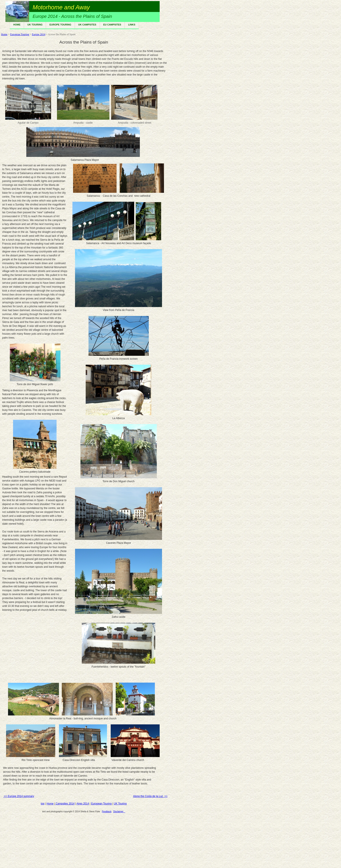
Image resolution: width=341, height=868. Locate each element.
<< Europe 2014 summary (19, 796)
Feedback (107, 812)
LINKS (132, 25)
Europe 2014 (38, 34)
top (43, 804)
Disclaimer (119, 812)
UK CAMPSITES (87, 25)
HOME (17, 25)
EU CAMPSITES (112, 25)
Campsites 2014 (65, 804)
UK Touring (120, 804)
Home (4, 34)
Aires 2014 (83, 804)
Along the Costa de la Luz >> (150, 796)
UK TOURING (35, 25)
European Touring (20, 34)
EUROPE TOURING (60, 25)
